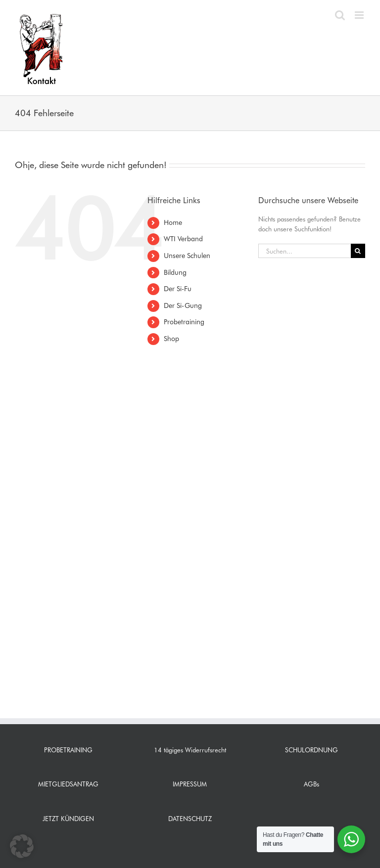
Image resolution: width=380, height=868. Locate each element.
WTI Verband (183, 239)
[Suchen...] (305, 251)
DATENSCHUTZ (190, 819)
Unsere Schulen (187, 256)
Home (173, 222)
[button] (22, 846)
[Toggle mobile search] (340, 15)
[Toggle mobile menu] (360, 15)
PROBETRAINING (68, 750)
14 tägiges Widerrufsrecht (190, 750)
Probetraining (184, 322)
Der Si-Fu (178, 289)
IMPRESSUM (190, 784)
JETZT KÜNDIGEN (68, 819)
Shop (171, 339)
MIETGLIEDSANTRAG (68, 784)
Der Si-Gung (183, 305)
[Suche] (358, 251)
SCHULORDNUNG (311, 750)
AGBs (311, 784)
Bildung (175, 272)
